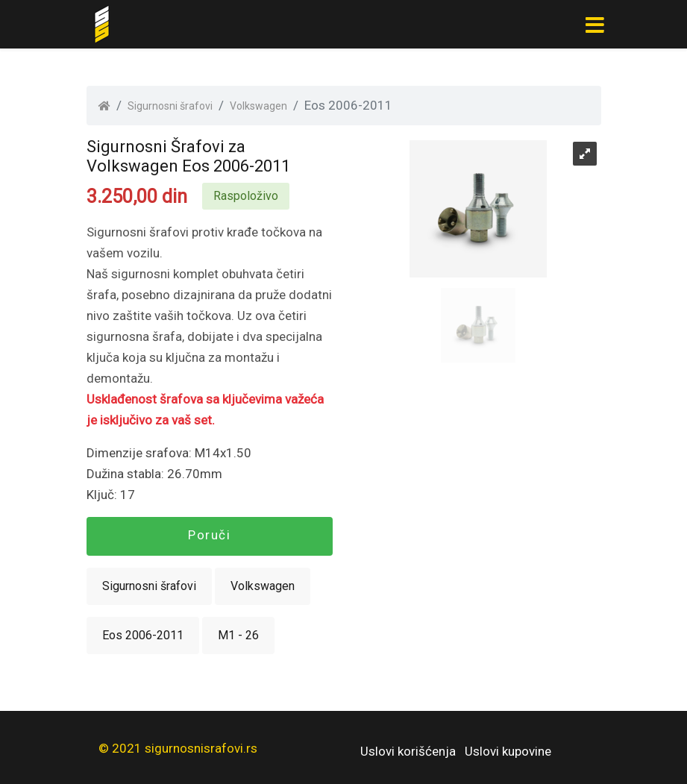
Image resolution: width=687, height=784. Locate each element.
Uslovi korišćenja (408, 751)
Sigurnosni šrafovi (170, 106)
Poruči (209, 535)
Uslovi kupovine (508, 751)
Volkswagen (258, 106)
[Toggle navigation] (595, 25)
